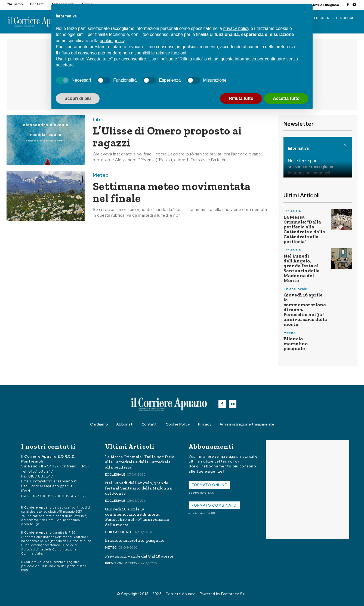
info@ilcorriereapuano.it (55, 481)
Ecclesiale (292, 211)
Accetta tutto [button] (286, 98)
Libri (98, 120)
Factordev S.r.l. (234, 594)
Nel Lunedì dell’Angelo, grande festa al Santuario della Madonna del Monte (302, 268)
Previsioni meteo (121, 563)
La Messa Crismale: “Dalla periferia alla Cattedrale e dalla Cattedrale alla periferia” (304, 229)
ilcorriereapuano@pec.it (51, 486)
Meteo (101, 175)
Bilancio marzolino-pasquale (296, 344)
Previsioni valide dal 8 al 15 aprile (139, 556)
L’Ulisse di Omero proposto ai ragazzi (167, 137)
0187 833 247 (41, 471)
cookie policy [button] (112, 41)
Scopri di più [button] (78, 98)
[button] (306, 13)
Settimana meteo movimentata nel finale (172, 192)
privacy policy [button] (236, 28)
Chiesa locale (295, 289)
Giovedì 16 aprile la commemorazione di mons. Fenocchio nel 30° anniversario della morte (137, 517)
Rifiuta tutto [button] (241, 98)
